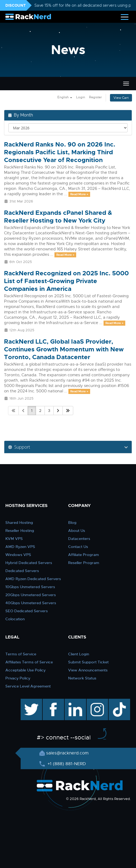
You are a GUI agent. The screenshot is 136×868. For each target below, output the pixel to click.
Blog (72, 523)
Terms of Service (21, 654)
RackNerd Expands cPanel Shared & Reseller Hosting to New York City (58, 217)
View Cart (121, 98)
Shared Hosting (19, 523)
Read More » (79, 194)
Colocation (15, 619)
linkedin (73, 701)
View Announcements (88, 670)
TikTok (116, 701)
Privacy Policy (18, 678)
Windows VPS (18, 555)
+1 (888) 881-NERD (66, 764)
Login (81, 97)
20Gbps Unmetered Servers (31, 595)
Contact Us (78, 547)
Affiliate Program (84, 555)
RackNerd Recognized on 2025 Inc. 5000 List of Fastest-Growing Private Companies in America (66, 281)
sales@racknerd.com (67, 753)
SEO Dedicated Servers (27, 611)
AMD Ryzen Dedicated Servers (33, 579)
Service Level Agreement (28, 686)
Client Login (79, 654)
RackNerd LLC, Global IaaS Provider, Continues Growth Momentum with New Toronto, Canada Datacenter (64, 349)
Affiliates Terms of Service (29, 662)
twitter (27, 701)
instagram (97, 701)
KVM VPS (14, 539)
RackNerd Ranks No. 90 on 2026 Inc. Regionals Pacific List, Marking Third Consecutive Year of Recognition (60, 152)
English (65, 97)
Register (95, 97)
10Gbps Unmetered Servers (30, 587)
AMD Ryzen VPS (20, 547)
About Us (77, 531)
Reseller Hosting (20, 531)
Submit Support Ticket (88, 662)
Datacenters (79, 539)
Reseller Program (84, 563)
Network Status (82, 678)
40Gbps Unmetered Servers (31, 603)
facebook (52, 701)
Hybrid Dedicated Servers (29, 563)
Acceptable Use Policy (25, 670)
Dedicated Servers (22, 571)
